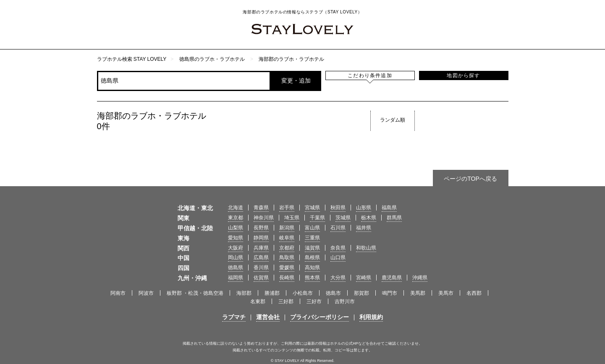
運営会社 (268, 317)
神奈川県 (264, 218)
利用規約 (371, 317)
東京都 (236, 218)
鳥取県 (287, 257)
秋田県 (338, 208)
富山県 (312, 228)
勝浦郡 (272, 293)
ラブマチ (234, 317)
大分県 (338, 278)
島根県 (312, 257)
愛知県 (236, 238)
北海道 (236, 208)
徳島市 (333, 293)
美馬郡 (418, 293)
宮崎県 (364, 278)
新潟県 (287, 228)
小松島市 (303, 293)
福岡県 (236, 278)
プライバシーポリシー (320, 317)
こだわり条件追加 (370, 75)
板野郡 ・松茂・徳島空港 (195, 293)
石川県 (338, 228)
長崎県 (287, 278)
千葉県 (317, 218)
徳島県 (236, 268)
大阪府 (236, 248)
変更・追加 (296, 81)
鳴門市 (390, 293)
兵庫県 (261, 248)
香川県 (261, 268)
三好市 (314, 302)
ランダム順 (393, 120)
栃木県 (369, 218)
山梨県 (236, 228)
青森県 (261, 208)
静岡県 (261, 238)
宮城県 (312, 208)
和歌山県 (366, 248)
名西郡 (474, 293)
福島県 (389, 208)
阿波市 (146, 293)
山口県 (338, 257)
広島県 (261, 257)
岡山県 (236, 257)
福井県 (364, 228)
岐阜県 (287, 238)
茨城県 (343, 218)
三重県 (312, 238)
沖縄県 (420, 278)
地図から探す (463, 75)
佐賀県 (261, 278)
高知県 (312, 268)
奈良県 (338, 248)
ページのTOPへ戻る (470, 179)
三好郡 (286, 302)
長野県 (261, 228)
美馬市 (446, 293)
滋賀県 (312, 248)
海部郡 (244, 293)
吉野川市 (345, 302)
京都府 (287, 248)
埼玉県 (292, 218)
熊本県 (312, 278)
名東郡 (258, 302)
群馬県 (394, 218)
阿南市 (118, 293)
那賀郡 (361, 293)
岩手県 (287, 208)
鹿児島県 (392, 278)
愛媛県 (287, 268)
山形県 (364, 208)
